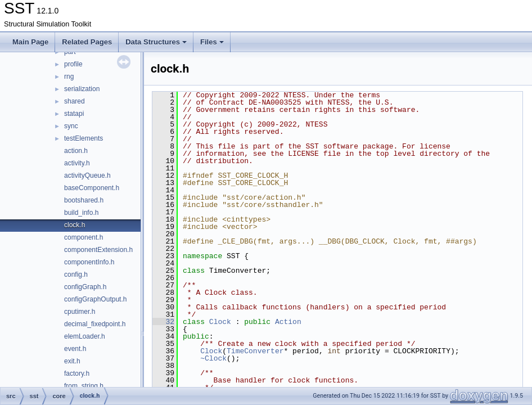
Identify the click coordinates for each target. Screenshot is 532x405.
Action (288, 322)
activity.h (77, 163)
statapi (74, 114)
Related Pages (87, 42)
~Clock (213, 358)
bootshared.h (84, 200)
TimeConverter (255, 351)
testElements (84, 138)
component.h (84, 237)
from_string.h (84, 386)
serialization (82, 89)
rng (69, 76)
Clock (220, 322)
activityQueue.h (87, 175)
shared (75, 101)
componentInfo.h (89, 262)
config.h (76, 274)
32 (163, 322)
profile (73, 64)
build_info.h (81, 213)
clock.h (75, 225)
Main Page (30, 42)
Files (212, 42)
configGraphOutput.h (95, 299)
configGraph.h (85, 287)
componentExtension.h (98, 250)
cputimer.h (80, 312)
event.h (75, 349)
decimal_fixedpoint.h (95, 324)
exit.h (72, 361)
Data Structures (156, 42)
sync (71, 126)
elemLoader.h (85, 336)
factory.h (77, 373)
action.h (76, 151)
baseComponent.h (92, 188)
